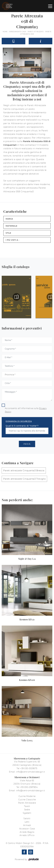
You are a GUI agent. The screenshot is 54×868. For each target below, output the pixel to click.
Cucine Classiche (27, 800)
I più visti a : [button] (12, 240)
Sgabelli (27, 813)
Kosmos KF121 (27, 619)
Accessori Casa (27, 829)
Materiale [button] (12, 226)
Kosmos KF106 (27, 680)
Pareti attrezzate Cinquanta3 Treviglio (24, 479)
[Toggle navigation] (50, 6)
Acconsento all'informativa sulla (26, 410)
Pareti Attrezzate (36, 32)
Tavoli (27, 806)
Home (5, 32)
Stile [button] (8, 233)
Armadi (27, 825)
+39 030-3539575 (29, 768)
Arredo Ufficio (27, 835)
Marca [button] (9, 219)
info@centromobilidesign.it (31, 772)
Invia (27, 444)
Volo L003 (27, 740)
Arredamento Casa (18, 32)
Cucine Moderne (27, 796)
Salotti (27, 818)
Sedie (27, 810)
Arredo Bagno (27, 832)
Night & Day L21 (27, 559)
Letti (27, 822)
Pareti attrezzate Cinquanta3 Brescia (24, 470)
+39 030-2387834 (29, 787)
